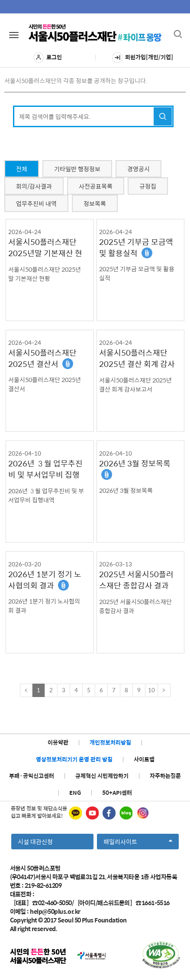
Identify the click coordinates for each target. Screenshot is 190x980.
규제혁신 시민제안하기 (102, 776)
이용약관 (58, 742)
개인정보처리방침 (110, 742)
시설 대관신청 (35, 842)
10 (151, 690)
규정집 (148, 186)
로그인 (48, 58)
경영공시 (138, 169)
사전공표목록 (96, 186)
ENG (75, 792)
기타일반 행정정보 (77, 169)
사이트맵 (144, 759)
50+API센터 (117, 792)
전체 (22, 169)
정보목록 (95, 203)
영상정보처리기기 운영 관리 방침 (74, 759)
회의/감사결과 (34, 186)
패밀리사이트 (138, 843)
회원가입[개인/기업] (143, 58)
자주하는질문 (165, 776)
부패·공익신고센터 (32, 776)
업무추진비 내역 (36, 203)
